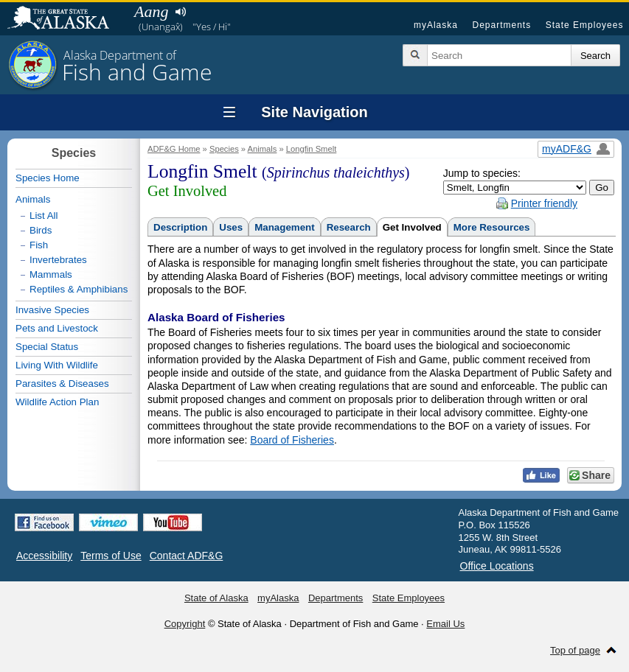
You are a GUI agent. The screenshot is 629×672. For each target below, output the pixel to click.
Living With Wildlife (57, 365)
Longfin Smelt (311, 149)
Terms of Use (111, 556)
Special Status (47, 347)
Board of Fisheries (292, 440)
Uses (231, 227)
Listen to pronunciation (180, 12)
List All (44, 216)
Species (224, 149)
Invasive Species (52, 310)
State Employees (585, 25)
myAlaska (436, 25)
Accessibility (44, 556)
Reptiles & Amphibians (79, 289)
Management (284, 227)
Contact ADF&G (187, 556)
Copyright (185, 624)
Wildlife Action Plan (57, 402)
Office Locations (497, 566)
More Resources (492, 227)
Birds (41, 230)
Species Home (48, 178)
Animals (263, 149)
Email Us (445, 624)
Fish (39, 245)
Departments (501, 25)
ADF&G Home (174, 149)
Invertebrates (58, 260)
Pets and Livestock (57, 328)
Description (180, 227)
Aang (151, 11)
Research (349, 227)
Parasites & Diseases (62, 384)
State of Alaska (66, 19)
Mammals (51, 274)
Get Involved (412, 227)
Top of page (575, 650)
